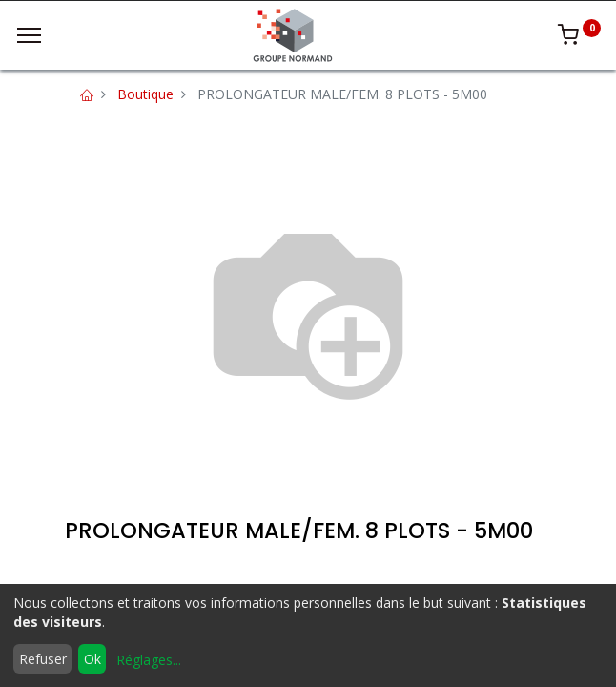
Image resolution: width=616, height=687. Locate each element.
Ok (92, 659)
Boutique (145, 94)
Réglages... (149, 660)
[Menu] (29, 35)
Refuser (43, 659)
